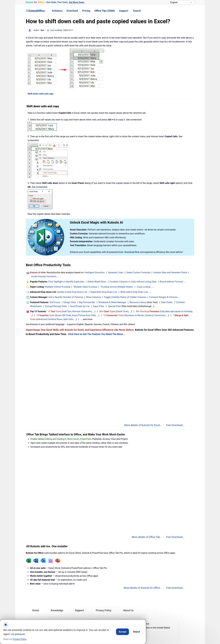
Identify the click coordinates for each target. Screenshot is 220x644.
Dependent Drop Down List (104, 292)
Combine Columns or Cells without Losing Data (133, 282)
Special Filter (115, 306)
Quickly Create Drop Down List (72, 292)
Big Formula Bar (87, 302)
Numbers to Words (134, 315)
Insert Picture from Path (84, 315)
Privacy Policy (104, 610)
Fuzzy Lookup (144, 287)
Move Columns (94, 297)
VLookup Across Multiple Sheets (117, 287)
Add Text (67, 311)
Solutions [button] (57, 11)
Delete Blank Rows (97, 282)
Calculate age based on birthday (176, 311)
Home (35, 610)
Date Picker (167, 302)
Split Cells (68, 319)
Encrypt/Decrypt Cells (56, 306)
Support (124, 11)
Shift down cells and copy (40, 94)
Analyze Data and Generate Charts (170, 273)
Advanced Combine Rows (50, 319)
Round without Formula (171, 282)
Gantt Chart (123, 311)
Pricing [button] (86, 11)
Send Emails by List (80, 306)
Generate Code (115, 273)
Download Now (132, 252)
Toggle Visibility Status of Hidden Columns (125, 297)
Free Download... (175, 425)
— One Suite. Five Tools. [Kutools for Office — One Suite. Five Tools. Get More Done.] (55, 2)
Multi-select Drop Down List (134, 292)
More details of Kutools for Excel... (143, 425)
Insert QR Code (63, 315)
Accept (122, 632)
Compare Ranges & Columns (163, 297)
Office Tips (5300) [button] (105, 11)
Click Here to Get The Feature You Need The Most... (96, 334)
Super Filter (99, 306)
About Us (128, 610)
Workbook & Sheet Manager (112, 302)
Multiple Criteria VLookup (58, 287)
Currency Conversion (155, 315)
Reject (137, 632)
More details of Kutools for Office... (143, 588)
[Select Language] (182, 2)
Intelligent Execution (95, 273)
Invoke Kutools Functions (44, 276)
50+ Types (108, 311)
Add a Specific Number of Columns (66, 297)
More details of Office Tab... (147, 537)
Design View (70, 302)
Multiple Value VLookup (85, 287)
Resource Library (138, 302)
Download (72, 11)
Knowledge (57, 610)
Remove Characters (82, 311)
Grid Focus (55, 302)
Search (137, 11)
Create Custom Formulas (138, 273)
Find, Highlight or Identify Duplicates (66, 282)
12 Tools (55, 311)
